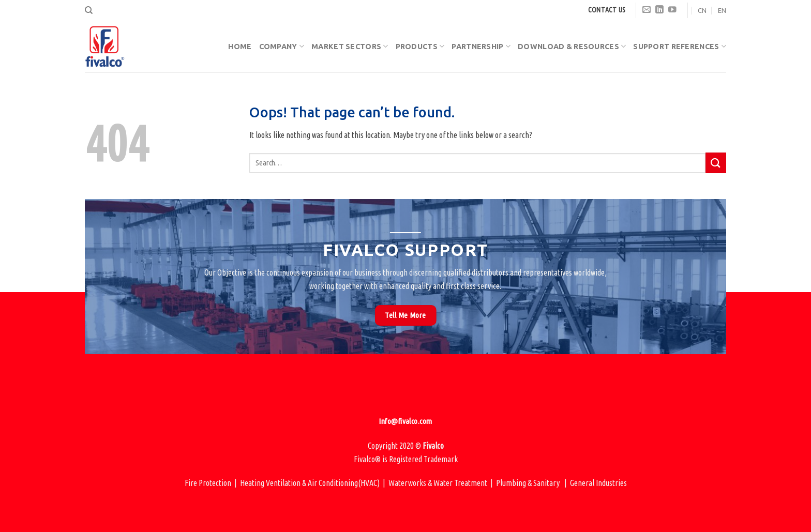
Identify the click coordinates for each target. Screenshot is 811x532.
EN (722, 10)
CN (702, 10)
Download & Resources (572, 46)
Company (282, 46)
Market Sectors (350, 46)
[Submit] (716, 163)
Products (420, 46)
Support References (680, 46)
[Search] (89, 10)
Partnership (481, 46)
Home (240, 47)
